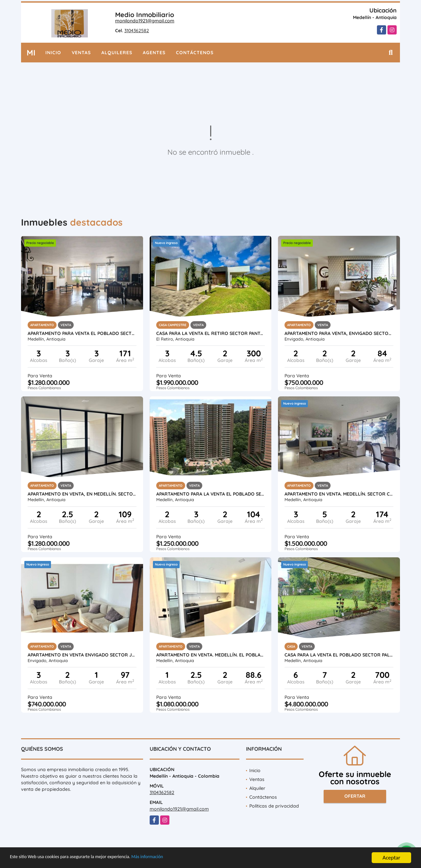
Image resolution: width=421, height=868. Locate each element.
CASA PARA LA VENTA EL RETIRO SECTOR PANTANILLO (211, 333)
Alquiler (257, 788)
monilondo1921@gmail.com (145, 21)
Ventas (81, 53)
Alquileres (117, 53)
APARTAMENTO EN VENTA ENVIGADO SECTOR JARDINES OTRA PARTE (82, 655)
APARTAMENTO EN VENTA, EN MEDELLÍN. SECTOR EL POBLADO (82, 494)
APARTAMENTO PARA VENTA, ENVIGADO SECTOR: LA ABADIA (339, 333)
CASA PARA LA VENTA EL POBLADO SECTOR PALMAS (339, 655)
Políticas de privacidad (274, 806)
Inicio (53, 53)
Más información (175, 859)
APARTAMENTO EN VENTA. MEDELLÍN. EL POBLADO (211, 655)
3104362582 (137, 31)
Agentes (154, 53)
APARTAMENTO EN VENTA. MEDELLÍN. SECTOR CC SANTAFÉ (339, 494)
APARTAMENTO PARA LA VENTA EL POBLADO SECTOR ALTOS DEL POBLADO (211, 494)
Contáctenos (195, 53)
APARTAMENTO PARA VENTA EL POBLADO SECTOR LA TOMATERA (82, 333)
